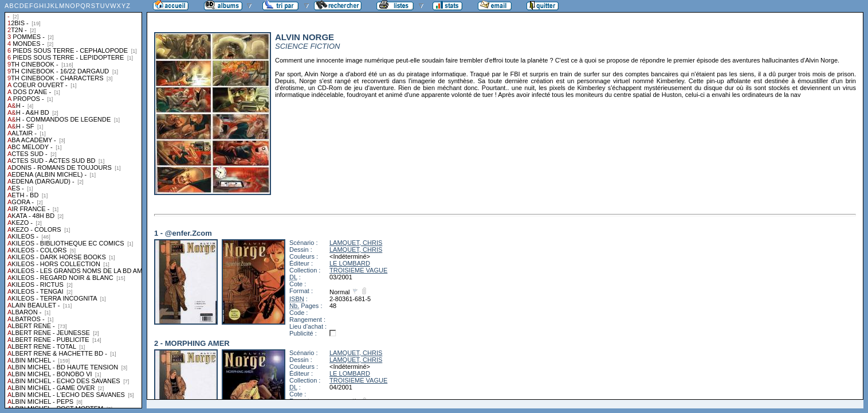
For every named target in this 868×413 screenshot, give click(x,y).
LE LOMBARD (350, 263)
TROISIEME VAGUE (358, 270)
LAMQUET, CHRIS (356, 243)
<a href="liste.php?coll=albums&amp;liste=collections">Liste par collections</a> (73, 204)
